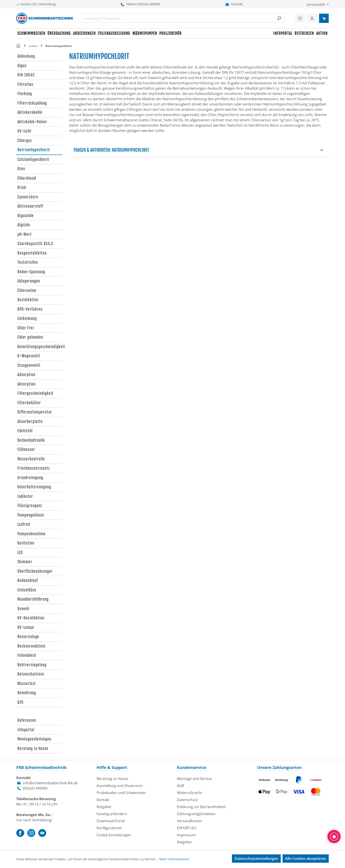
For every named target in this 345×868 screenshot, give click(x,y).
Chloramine (27, 291)
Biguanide (26, 216)
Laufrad (24, 524)
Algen (22, 66)
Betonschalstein (31, 674)
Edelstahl (25, 431)
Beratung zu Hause (33, 749)
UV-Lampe (26, 627)
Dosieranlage (28, 637)
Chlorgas (25, 141)
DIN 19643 (26, 75)
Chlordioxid (27, 178)
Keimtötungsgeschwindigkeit (40, 347)
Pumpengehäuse (31, 515)
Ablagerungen (29, 281)
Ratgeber (104, 807)
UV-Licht (24, 131)
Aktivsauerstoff (30, 206)
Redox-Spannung (31, 272)
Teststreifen (28, 262)
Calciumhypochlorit (33, 160)
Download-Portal (111, 821)
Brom (22, 187)
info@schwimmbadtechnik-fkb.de (50, 783)
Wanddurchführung (33, 599)
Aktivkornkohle (30, 112)
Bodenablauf (28, 581)
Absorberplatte (30, 422)
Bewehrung (27, 693)
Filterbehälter (29, 403)
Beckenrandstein (31, 646)
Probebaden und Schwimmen (121, 793)
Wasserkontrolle (31, 459)
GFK (20, 702)
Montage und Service (194, 779)
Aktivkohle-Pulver (32, 122)
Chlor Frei (26, 328)
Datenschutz (187, 800)
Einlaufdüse (27, 590)
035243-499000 (149, 4)
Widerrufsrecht (190, 793)
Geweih (23, 609)
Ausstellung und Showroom (120, 786)
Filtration (25, 84)
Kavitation (26, 543)
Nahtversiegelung (32, 665)
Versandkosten (189, 821)
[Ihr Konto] (312, 18)
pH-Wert (25, 234)
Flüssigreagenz (30, 506)
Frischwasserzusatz (34, 468)
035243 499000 (35, 788)
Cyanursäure (28, 197)
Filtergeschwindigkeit (35, 393)
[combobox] (178, 18)
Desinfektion (28, 300)
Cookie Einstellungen (114, 835)
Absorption (26, 384)
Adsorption (26, 375)
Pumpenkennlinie (31, 534)
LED (20, 553)
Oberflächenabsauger (35, 571)
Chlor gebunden (30, 337)
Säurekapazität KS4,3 (35, 244)
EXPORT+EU (187, 828)
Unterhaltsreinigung (34, 487)
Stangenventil (29, 365)
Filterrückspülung (32, 103)
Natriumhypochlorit (34, 150)
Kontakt (237, 4)
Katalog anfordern (112, 814)
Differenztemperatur (35, 412)
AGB (180, 786)
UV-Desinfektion (31, 618)
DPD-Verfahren (30, 309)
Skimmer (25, 562)
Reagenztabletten (32, 253)
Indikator (25, 496)
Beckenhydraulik (31, 440)
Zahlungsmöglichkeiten (196, 814)
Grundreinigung (30, 478)
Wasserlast (27, 684)
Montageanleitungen (34, 739)
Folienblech (27, 655)
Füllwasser (26, 450)
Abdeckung (26, 56)
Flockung (25, 94)
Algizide (24, 225)
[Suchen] (279, 18)
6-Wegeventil (29, 356)
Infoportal (26, 730)
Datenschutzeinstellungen (256, 859)
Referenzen (27, 720)
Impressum (186, 835)
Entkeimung (27, 319)
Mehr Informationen (174, 859)
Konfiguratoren (109, 828)
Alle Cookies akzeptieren (306, 859)
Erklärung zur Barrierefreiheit (201, 807)
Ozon (21, 169)
